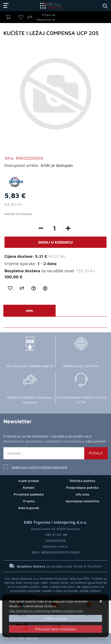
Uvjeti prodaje (29, 481)
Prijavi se (49, 15)
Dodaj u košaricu (56, 242)
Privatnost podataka (29, 494)
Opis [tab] (29, 311)
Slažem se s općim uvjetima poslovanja (39, 467)
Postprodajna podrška (82, 487)
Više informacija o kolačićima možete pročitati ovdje (46, 611)
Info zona (82, 494)
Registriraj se (46, 20)
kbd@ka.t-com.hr (55, 546)
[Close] (55, 618)
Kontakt (29, 487)
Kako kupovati (29, 508)
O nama (29, 501)
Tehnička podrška (82, 481)
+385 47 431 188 (56, 535)
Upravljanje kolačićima (82, 501)
